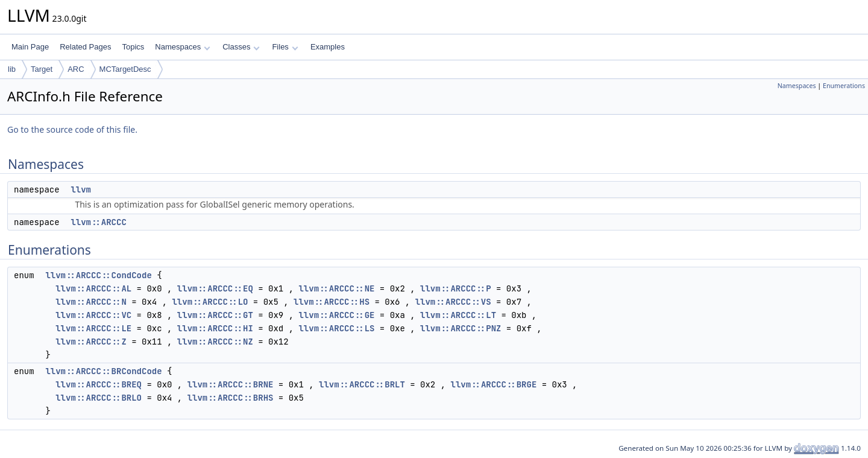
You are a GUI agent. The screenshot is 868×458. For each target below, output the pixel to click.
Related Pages (85, 47)
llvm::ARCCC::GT (215, 315)
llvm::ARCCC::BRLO (99, 398)
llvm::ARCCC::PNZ (461, 328)
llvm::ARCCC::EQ (215, 288)
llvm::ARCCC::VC (93, 315)
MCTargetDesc (125, 69)
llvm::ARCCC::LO (210, 302)
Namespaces (182, 47)
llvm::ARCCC (98, 222)
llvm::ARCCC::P (456, 288)
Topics (133, 47)
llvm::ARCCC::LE (93, 328)
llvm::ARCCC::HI (215, 328)
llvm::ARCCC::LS (336, 328)
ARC (76, 69)
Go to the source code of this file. (72, 129)
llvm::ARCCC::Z (91, 342)
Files (285, 47)
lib (12, 69)
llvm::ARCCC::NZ (215, 342)
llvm (81, 189)
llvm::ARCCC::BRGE (493, 384)
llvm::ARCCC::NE (336, 288)
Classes (241, 47)
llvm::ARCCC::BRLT (362, 384)
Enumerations (844, 86)
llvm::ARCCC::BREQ (99, 384)
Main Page (30, 47)
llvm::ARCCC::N (91, 302)
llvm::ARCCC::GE (336, 315)
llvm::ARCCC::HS (332, 302)
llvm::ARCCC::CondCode (98, 275)
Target (42, 69)
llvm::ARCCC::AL (93, 288)
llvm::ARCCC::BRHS (231, 398)
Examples (328, 47)
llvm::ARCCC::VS (453, 302)
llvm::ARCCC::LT (458, 315)
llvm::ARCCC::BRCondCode (103, 371)
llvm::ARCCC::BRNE (231, 384)
